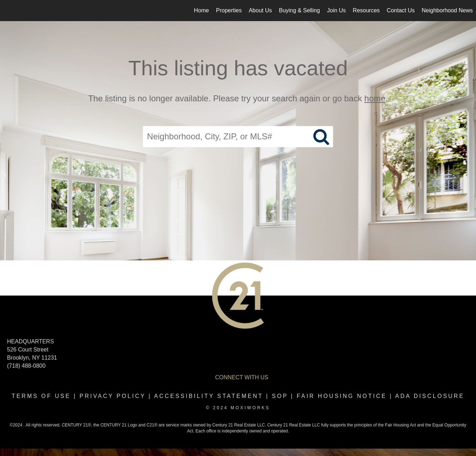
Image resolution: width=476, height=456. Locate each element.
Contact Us (401, 10)
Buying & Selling (299, 10)
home (375, 98)
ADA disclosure (430, 396)
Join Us (336, 10)
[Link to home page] (9, 11)
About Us (260, 10)
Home (202, 10)
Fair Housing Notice (342, 396)
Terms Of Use (41, 396)
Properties (229, 10)
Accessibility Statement (209, 396)
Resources (366, 10)
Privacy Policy (113, 396)
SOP (280, 396)
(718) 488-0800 (26, 366)
